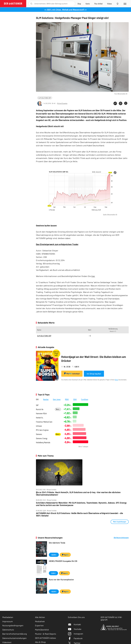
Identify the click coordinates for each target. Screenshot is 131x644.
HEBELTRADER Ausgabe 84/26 (63, 561)
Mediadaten (8, 617)
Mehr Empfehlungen (120, 522)
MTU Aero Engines (42, 430)
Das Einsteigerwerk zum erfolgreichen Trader (57, 244)
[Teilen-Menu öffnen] (115, 103)
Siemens (39, 434)
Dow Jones (57, 399)
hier (93, 276)
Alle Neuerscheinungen (121, 538)
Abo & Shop (40, 642)
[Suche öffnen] (31, 4)
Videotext (7, 642)
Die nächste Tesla (57, 543)
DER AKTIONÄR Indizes (45, 638)
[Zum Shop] (79, 4)
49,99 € (54, 555)
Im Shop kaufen (94, 374)
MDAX (67, 399)
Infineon (39, 426)
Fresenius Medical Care (44, 422)
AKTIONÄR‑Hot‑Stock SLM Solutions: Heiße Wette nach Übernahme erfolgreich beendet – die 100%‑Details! (79, 514)
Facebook (75, 638)
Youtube (75, 629)
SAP (37, 405)
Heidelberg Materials (43, 442)
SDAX (75, 399)
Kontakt (74, 624)
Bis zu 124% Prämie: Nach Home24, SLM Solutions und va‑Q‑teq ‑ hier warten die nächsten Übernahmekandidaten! (78, 494)
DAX (37, 399)
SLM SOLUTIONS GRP (45, 98)
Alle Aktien (40, 617)
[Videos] (109, 4)
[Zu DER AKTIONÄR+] (98, 4)
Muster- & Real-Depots (46, 634)
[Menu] (125, 4)
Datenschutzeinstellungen (14, 638)
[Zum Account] (88, 4)
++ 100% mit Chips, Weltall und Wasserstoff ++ (66, 10)
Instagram (75, 634)
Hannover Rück (41, 413)
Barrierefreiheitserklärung (15, 634)
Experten (39, 625)
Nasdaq (46, 399)
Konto (116, 380)
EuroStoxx (85, 399)
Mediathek (40, 621)
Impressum (8, 621)
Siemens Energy (42, 438)
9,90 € (53, 573)
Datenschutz (8, 630)
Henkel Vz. (40, 418)
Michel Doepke (62, 103)
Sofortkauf (72, 374)
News (58, 409)
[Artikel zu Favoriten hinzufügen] (126, 103)
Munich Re (40, 409)
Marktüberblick (42, 630)
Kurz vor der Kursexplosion (61, 579)
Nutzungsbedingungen (13, 625)
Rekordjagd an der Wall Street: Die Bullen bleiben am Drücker (94, 359)
